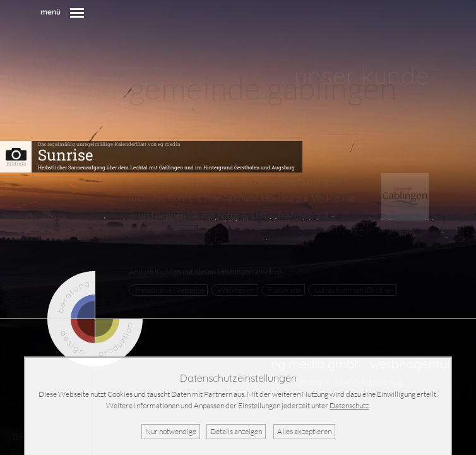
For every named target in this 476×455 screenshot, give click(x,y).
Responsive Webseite (170, 290)
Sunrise (65, 155)
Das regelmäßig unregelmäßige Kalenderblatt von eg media (109, 144)
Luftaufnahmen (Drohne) (354, 290)
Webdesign (236, 290)
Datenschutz (349, 405)
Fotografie (285, 290)
